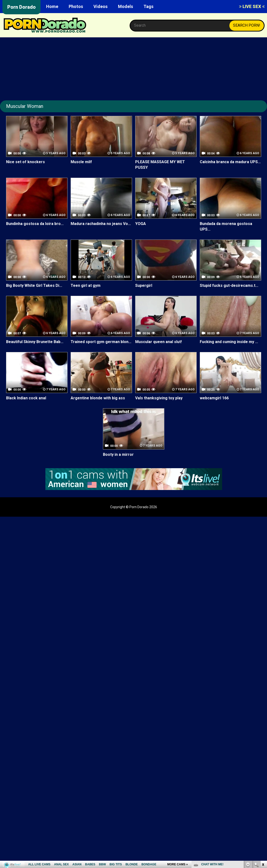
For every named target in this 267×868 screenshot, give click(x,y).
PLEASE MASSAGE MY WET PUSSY (160, 165)
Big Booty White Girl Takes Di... (34, 285)
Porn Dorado (21, 7)
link (263, 792)
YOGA (141, 224)
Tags (148, 6)
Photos (76, 6)
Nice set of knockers (25, 162)
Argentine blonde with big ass (98, 398)
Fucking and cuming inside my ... (229, 342)
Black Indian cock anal (26, 398)
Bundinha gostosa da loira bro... (35, 224)
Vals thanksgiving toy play (159, 398)
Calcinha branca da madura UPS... (230, 162)
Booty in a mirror (118, 454)
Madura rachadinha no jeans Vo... (101, 224)
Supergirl (144, 285)
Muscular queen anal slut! (159, 342)
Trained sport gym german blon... (101, 342)
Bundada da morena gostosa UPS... (226, 226)
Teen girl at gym (86, 285)
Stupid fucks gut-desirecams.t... (229, 285)
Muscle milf (81, 162)
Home (52, 6)
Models (125, 6)
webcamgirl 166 (214, 398)
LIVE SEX (252, 6)
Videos (100, 6)
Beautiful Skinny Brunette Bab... (35, 342)
